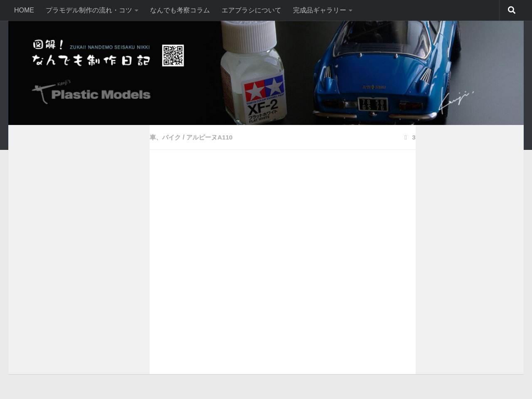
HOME (24, 10)
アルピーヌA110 (213, 137)
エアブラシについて (251, 10)
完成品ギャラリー (320, 10)
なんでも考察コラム (180, 10)
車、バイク (166, 137)
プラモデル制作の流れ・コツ (89, 10)
